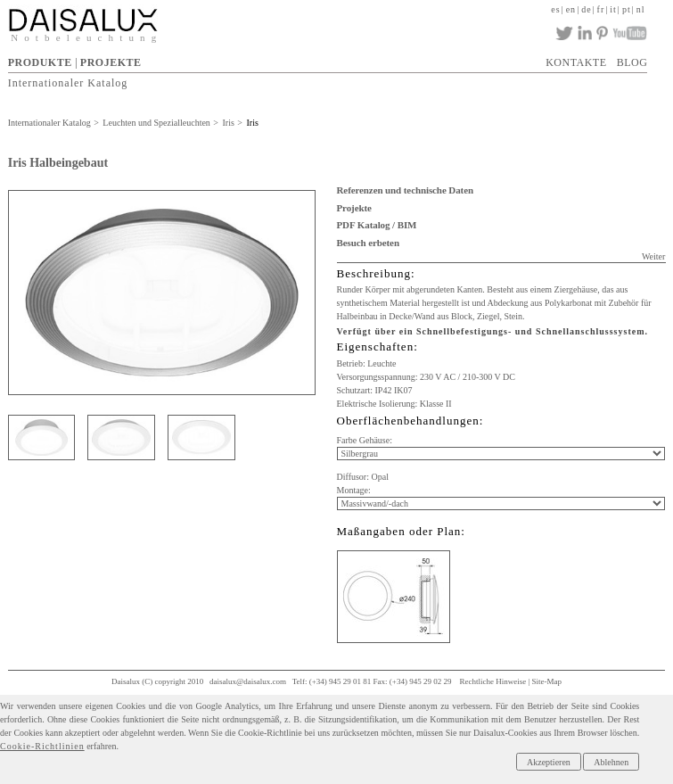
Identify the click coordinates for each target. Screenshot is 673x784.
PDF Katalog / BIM (377, 225)
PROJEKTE (111, 62)
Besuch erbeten (368, 243)
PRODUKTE (40, 62)
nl (641, 9)
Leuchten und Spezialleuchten (156, 123)
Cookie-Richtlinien (42, 746)
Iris (229, 123)
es (555, 9)
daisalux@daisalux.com (248, 681)
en (571, 9)
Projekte (354, 208)
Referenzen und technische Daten (405, 190)
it (613, 9)
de (586, 9)
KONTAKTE (576, 62)
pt (627, 9)
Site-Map (546, 681)
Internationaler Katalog (68, 82)
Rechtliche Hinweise (492, 681)
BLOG (632, 62)
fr (601, 9)
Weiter (653, 256)
